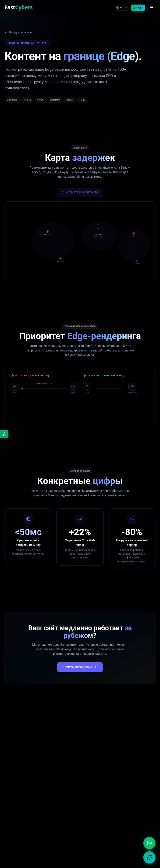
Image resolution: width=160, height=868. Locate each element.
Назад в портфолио (19, 32)
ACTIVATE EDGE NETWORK (80, 193)
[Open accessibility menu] (4, 434)
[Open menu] (152, 8)
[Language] (121, 8)
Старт (138, 8)
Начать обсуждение (80, 667)
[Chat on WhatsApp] (149, 843)
